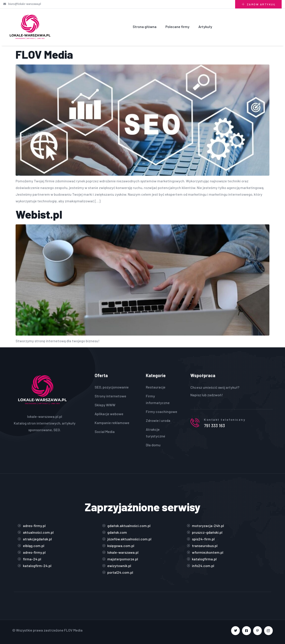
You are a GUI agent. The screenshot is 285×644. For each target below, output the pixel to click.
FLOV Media (44, 54)
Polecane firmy (177, 27)
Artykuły (205, 27)
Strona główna (145, 27)
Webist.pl (39, 214)
